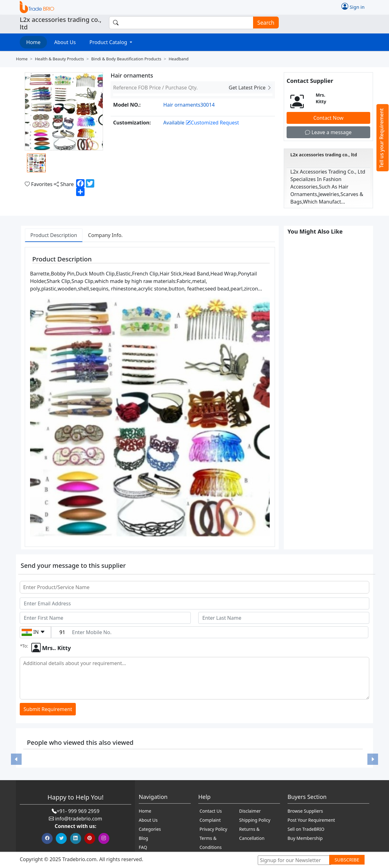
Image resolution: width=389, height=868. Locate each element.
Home (34, 42)
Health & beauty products (59, 59)
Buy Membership (305, 838)
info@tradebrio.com (79, 819)
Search (264, 23)
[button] (16, 759)
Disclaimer (250, 811)
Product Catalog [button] (109, 42)
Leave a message (328, 132)
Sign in (353, 6)
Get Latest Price (250, 88)
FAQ (143, 847)
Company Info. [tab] (105, 235)
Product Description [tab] (54, 235)
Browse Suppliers (305, 811)
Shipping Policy (255, 820)
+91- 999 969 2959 (78, 811)
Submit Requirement (48, 709)
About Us (65, 42)
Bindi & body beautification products (126, 59)
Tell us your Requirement (381, 138)
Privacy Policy (213, 829)
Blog (143, 838)
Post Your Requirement (311, 820)
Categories (150, 829)
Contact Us (211, 811)
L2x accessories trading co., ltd (324, 155)
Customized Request (212, 123)
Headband (179, 59)
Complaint (210, 820)
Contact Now (328, 118)
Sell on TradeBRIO (306, 829)
